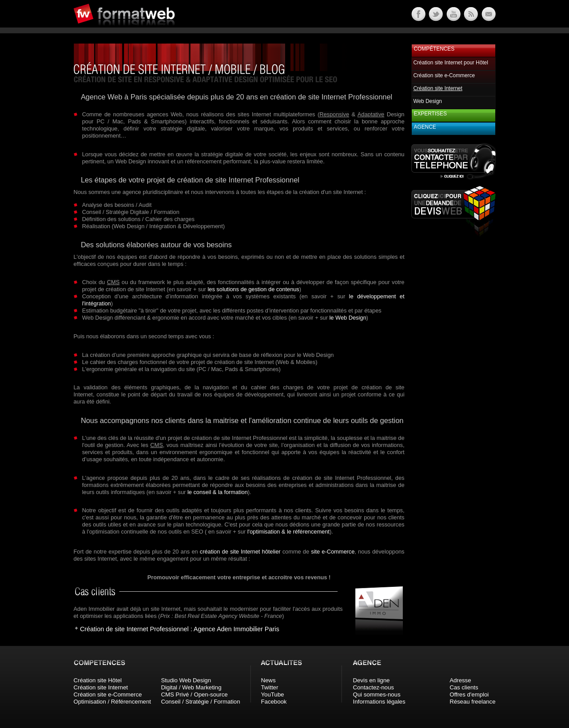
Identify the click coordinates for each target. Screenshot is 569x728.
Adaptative (371, 114)
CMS (113, 282)
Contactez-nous (374, 687)
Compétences (434, 49)
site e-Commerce (333, 552)
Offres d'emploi (469, 694)
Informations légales (379, 702)
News (269, 680)
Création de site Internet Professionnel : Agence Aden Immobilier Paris (180, 629)
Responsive (334, 114)
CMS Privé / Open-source (194, 694)
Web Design (428, 101)
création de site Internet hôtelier (240, 552)
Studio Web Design (186, 680)
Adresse (460, 680)
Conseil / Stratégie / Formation (200, 702)
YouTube (273, 694)
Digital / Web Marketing (191, 687)
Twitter (270, 687)
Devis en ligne (372, 680)
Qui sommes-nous (377, 694)
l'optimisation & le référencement (288, 532)
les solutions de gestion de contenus (253, 289)
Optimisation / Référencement (112, 702)
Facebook (274, 702)
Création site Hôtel (98, 680)
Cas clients (464, 687)
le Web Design (348, 318)
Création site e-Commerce (444, 75)
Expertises (430, 114)
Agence (425, 127)
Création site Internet (101, 687)
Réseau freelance (472, 702)
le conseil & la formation (218, 492)
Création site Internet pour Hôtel (451, 63)
